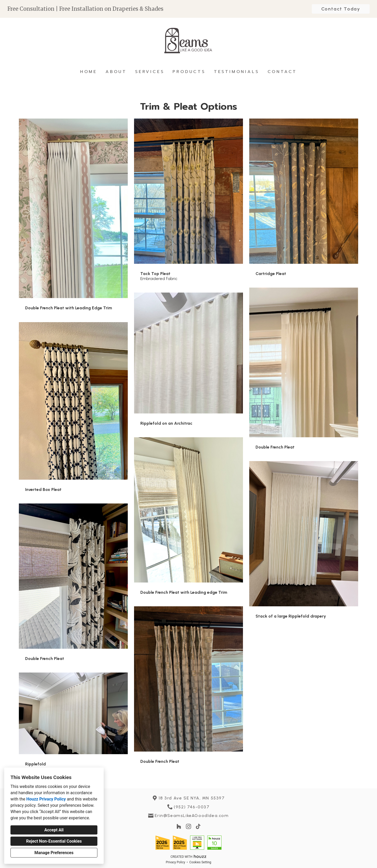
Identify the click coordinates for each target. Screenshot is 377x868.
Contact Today (341, 9)
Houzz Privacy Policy (46, 799)
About (116, 72)
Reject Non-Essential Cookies (54, 841)
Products (189, 72)
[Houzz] (179, 827)
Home (89, 72)
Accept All (54, 830)
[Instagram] (189, 827)
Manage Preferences (54, 853)
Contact (282, 72)
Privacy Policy (175, 862)
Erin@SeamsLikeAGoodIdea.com (192, 816)
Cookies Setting (200, 862)
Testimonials (237, 72)
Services (150, 72)
